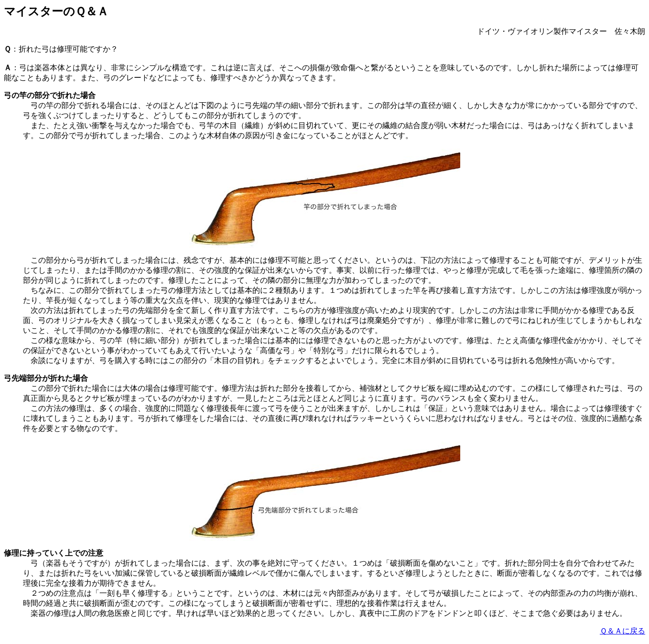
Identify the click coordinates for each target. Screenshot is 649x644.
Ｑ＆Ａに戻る (622, 631)
